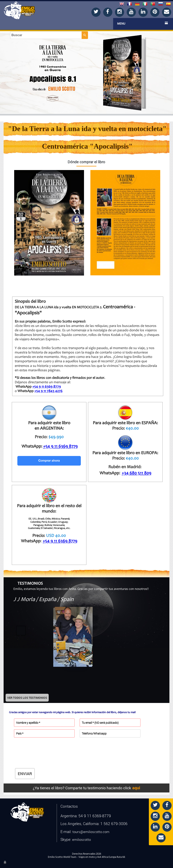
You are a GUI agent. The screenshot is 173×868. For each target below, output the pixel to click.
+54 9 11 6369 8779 (47, 387)
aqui (136, 788)
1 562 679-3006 (114, 824)
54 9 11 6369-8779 (95, 816)
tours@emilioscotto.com (91, 832)
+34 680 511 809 (136, 473)
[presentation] (45, 756)
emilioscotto (82, 840)
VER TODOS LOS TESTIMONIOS (27, 698)
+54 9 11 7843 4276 (48, 391)
